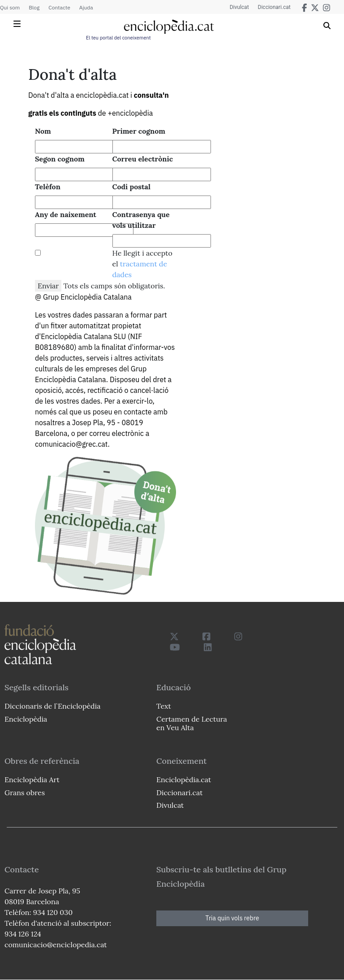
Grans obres (25, 793)
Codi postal (131, 187)
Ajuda (86, 7)
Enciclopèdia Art (32, 780)
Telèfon (48, 187)
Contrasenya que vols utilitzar (141, 220)
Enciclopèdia (26, 719)
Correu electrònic (143, 159)
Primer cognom (139, 131)
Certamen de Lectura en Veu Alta (192, 723)
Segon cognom (60, 159)
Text (164, 706)
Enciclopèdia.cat (184, 780)
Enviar (48, 286)
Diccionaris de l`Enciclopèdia (52, 706)
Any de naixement (66, 214)
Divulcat (239, 7)
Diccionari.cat (274, 7)
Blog (34, 7)
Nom (43, 131)
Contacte (59, 7)
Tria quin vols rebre (232, 918)
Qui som (10, 7)
